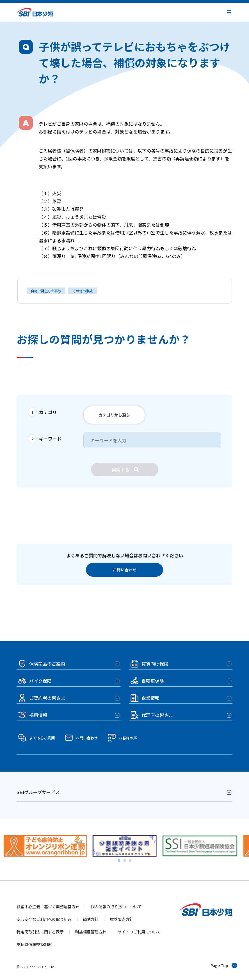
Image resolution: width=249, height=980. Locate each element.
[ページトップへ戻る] (224, 965)
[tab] (119, 861)
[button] (229, 12)
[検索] (125, 470)
